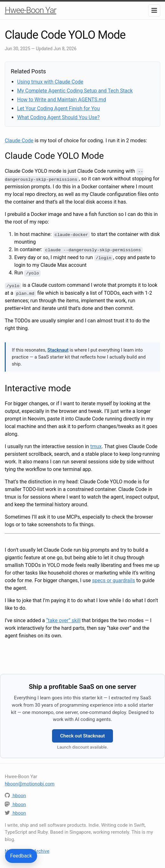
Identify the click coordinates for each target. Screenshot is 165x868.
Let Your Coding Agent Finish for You (59, 108)
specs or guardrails (114, 579)
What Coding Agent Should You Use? (58, 117)
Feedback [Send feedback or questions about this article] (21, 856)
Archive (42, 850)
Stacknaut (58, 349)
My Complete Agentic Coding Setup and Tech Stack (75, 91)
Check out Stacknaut (83, 735)
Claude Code (19, 141)
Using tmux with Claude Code (50, 82)
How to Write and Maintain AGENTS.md (62, 100)
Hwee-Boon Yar (30, 10)
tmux (96, 445)
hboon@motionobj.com (30, 783)
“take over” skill (63, 619)
